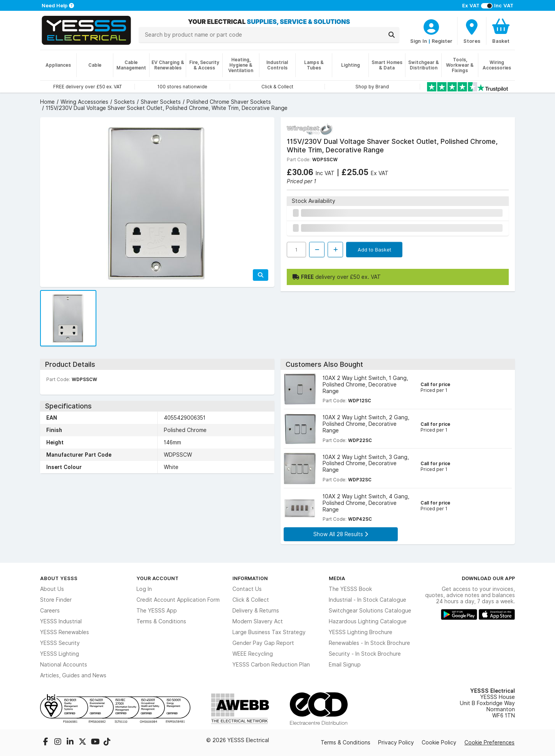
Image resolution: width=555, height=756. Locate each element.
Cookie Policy (439, 742)
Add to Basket (374, 250)
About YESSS (59, 578)
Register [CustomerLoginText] (442, 41)
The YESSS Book (350, 589)
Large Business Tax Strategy (269, 632)
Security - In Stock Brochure (365, 654)
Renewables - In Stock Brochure (369, 643)
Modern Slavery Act (258, 621)
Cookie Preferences (489, 742)
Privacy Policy (396, 742)
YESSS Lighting (60, 654)
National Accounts (64, 665)
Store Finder (56, 600)
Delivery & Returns (256, 611)
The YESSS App (157, 611)
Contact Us (247, 589)
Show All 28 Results (341, 534)
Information (250, 578)
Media (337, 578)
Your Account (157, 578)
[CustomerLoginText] (431, 26)
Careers (50, 611)
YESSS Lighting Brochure (361, 632)
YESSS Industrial (61, 621)
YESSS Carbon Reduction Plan (271, 665)
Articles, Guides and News (73, 675)
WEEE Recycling (253, 654)
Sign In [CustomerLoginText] (419, 41)
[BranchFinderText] (472, 31)
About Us (52, 589)
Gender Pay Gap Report (263, 643)
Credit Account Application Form (178, 600)
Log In (144, 589)
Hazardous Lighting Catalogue (368, 621)
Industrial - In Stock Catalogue (367, 600)
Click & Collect (251, 600)
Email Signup (345, 665)
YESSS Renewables (65, 632)
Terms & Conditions (161, 621)
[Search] (392, 35)
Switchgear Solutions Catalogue (370, 611)
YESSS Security (60, 643)
